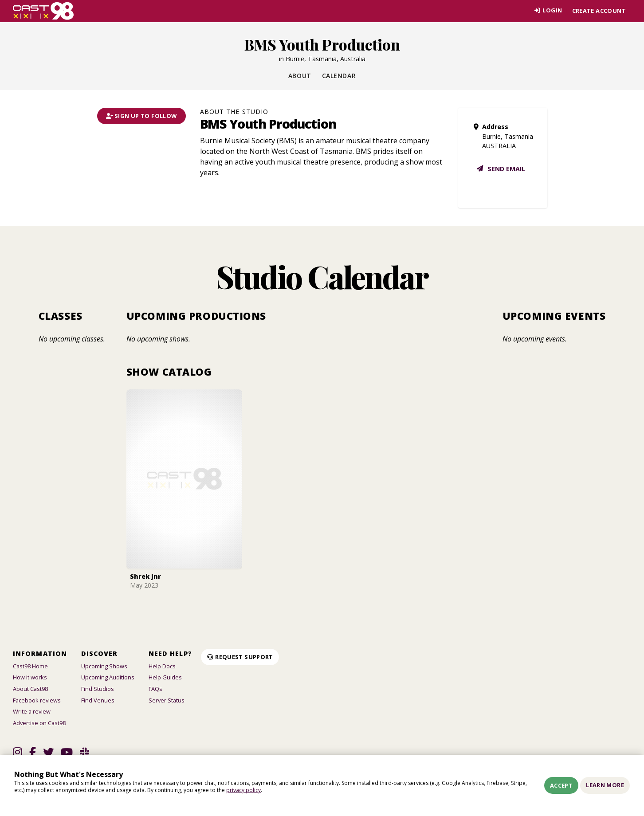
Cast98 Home (30, 666)
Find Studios (98, 689)
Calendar (339, 76)
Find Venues (98, 700)
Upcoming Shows (104, 666)
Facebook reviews (37, 700)
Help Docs (162, 666)
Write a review (32, 711)
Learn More (605, 785)
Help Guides (165, 677)
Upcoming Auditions (108, 677)
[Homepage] (43, 11)
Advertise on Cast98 (39, 723)
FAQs (155, 689)
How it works (30, 677)
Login (547, 11)
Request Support (240, 657)
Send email (501, 169)
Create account (599, 11)
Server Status (167, 700)
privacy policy (243, 790)
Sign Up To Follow (141, 116)
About (300, 76)
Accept (561, 785)
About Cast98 (30, 689)
